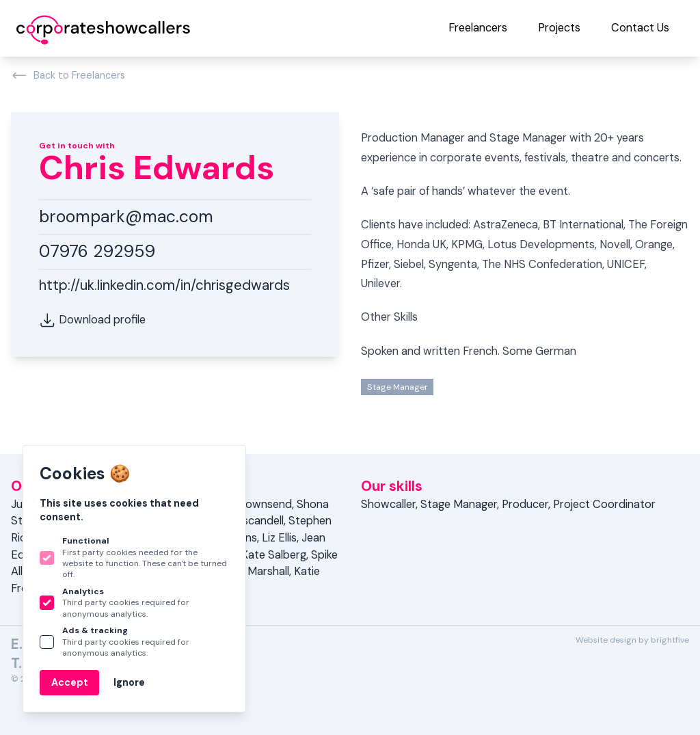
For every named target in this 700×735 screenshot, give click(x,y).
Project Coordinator (604, 504)
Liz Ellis (279, 538)
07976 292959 (97, 252)
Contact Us (640, 28)
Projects (559, 28)
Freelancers (478, 28)
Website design (606, 640)
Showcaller (388, 504)
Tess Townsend (253, 504)
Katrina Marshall (249, 571)
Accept (70, 682)
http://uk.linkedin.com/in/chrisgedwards (164, 285)
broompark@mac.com (126, 217)
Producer (525, 504)
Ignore (129, 682)
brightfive (670, 640)
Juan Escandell (246, 521)
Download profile (92, 320)
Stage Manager (398, 387)
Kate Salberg (274, 555)
